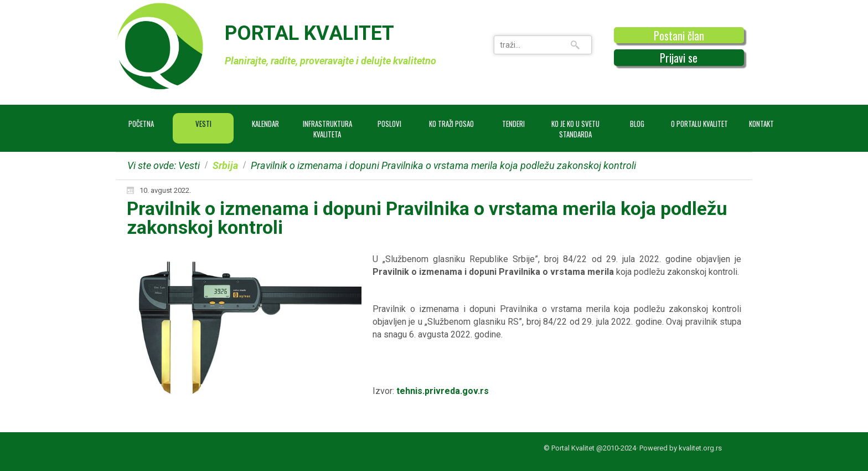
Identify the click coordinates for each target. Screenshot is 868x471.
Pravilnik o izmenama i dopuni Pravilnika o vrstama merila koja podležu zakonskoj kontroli (427, 218)
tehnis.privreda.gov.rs (443, 391)
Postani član (679, 35)
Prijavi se (679, 58)
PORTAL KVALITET (309, 33)
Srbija (225, 165)
